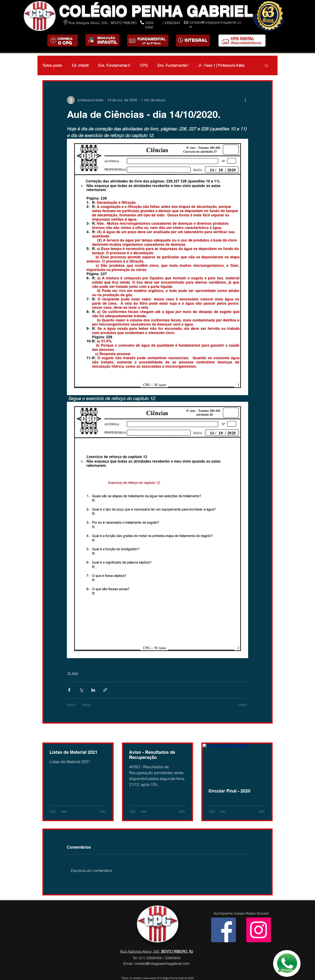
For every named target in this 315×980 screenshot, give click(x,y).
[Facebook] (224, 930)
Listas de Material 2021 (73, 752)
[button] (266, 65)
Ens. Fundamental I (173, 65)
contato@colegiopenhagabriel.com (162, 963)
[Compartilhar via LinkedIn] (93, 690)
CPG (144, 65)
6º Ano (73, 673)
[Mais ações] (245, 100)
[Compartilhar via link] (105, 690)
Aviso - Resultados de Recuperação (152, 755)
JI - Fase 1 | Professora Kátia (221, 65)
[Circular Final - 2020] (237, 763)
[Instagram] (259, 930)
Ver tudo (266, 733)
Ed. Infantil (80, 65)
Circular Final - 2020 (229, 791)
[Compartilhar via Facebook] (69, 690)
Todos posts (52, 65)
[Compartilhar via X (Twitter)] (81, 690)
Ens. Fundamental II (114, 65)
